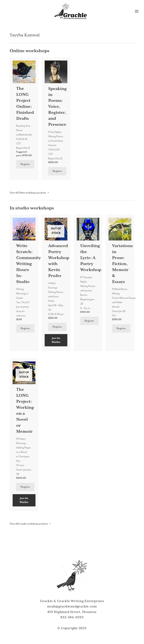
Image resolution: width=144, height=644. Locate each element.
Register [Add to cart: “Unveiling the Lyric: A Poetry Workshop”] (89, 321)
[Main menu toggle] (137, 11)
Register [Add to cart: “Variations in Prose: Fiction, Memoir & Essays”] (121, 328)
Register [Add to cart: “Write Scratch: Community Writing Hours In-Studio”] (25, 328)
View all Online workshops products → (30, 193)
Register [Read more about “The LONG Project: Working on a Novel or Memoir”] (25, 487)
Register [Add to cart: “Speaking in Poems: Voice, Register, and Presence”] (57, 171)
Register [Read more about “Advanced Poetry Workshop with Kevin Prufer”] (57, 327)
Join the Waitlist (56, 340)
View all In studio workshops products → (31, 524)
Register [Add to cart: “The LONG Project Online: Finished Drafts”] (25, 164)
